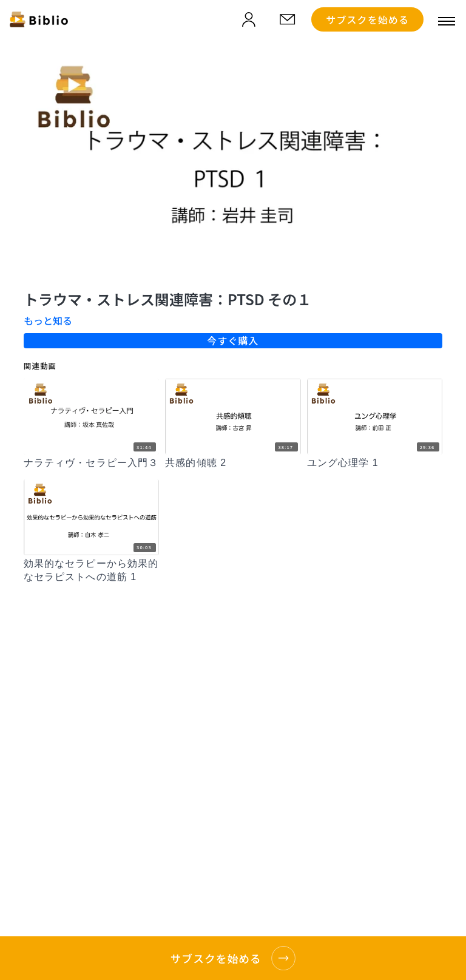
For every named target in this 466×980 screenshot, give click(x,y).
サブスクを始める (367, 19)
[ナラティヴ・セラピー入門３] (91, 463)
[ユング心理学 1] (375, 463)
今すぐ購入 (233, 340)
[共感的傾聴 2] (233, 463)
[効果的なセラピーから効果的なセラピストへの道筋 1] (91, 571)
